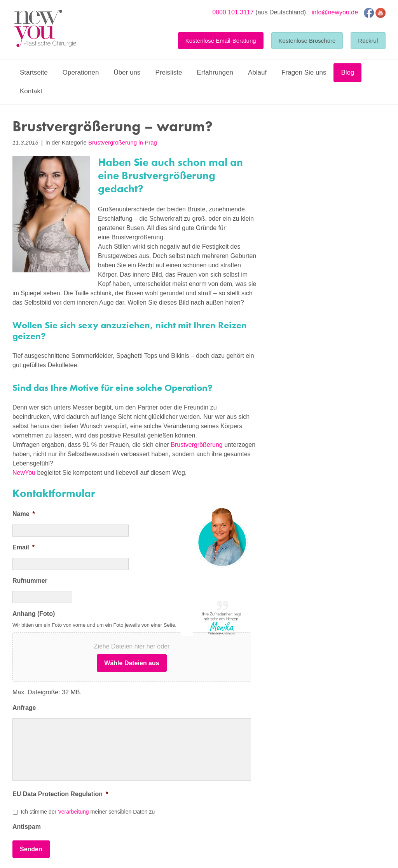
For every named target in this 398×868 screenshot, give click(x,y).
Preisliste (168, 72)
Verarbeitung (73, 812)
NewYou (24, 473)
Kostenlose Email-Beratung (221, 41)
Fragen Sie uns (304, 72)
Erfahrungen (215, 72)
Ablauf (257, 72)
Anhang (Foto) (34, 614)
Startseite (34, 72)
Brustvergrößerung (197, 445)
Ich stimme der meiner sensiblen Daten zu (88, 812)
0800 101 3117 (233, 12)
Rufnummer (30, 581)
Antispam (27, 827)
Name (24, 514)
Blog (347, 72)
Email (24, 547)
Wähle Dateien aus (132, 663)
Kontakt (31, 91)
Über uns (127, 72)
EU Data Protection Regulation (60, 794)
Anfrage (24, 708)
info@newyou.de (335, 12)
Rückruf (368, 41)
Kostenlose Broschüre (307, 41)
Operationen (81, 72)
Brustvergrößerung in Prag (123, 142)
